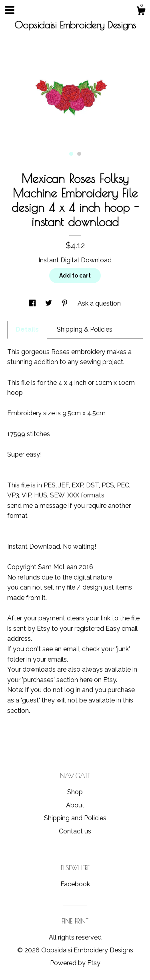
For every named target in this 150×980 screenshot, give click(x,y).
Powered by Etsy (75, 963)
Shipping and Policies (75, 818)
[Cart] (141, 12)
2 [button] (79, 154)
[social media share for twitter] (49, 303)
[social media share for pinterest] (66, 303)
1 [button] (71, 154)
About (75, 805)
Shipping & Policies (85, 329)
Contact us (75, 831)
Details (27, 329)
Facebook (75, 884)
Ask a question (99, 303)
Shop (75, 792)
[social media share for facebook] (33, 303)
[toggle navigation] (10, 10)
